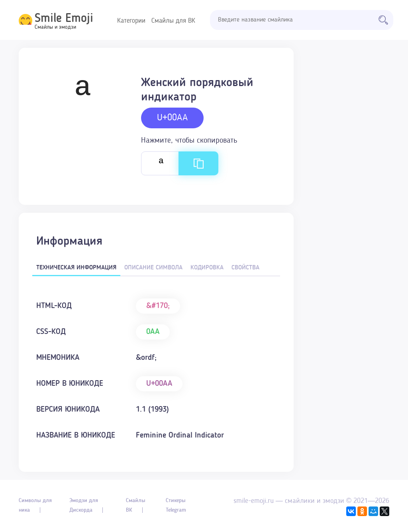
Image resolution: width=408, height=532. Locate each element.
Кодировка (207, 268)
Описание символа (153, 268)
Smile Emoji (64, 19)
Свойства (245, 268)
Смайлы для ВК (173, 21)
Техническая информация (76, 268)
